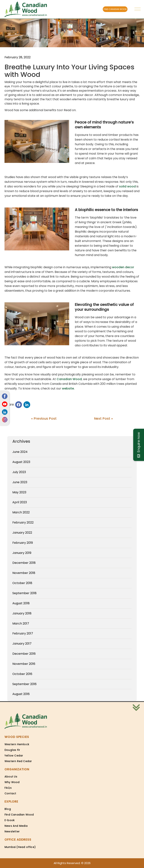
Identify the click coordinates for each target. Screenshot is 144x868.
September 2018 (24, 593)
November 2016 (24, 664)
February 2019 (23, 543)
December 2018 (24, 563)
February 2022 (23, 522)
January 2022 (22, 533)
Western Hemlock (17, 744)
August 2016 (21, 694)
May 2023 (19, 492)
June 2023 (20, 482)
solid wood (127, 186)
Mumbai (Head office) (20, 847)
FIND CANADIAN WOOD (115, 9)
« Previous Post (44, 418)
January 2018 (22, 613)
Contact (10, 793)
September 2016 (24, 684)
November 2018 (24, 573)
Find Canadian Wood (19, 815)
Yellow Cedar (14, 756)
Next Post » (103, 418)
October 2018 (22, 583)
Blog (8, 809)
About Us (11, 777)
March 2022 (21, 512)
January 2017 (22, 644)
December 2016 (24, 654)
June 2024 (20, 452)
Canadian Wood (69, 379)
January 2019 (22, 553)
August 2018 (21, 603)
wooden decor (123, 267)
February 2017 (23, 633)
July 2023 (19, 472)
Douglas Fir (12, 750)
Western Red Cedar (18, 761)
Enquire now (138, 445)
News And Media (16, 826)
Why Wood (12, 782)
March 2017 (21, 623)
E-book (10, 820)
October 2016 (22, 674)
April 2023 (20, 502)
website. (68, 388)
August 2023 (21, 462)
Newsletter (12, 831)
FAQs (8, 788)
